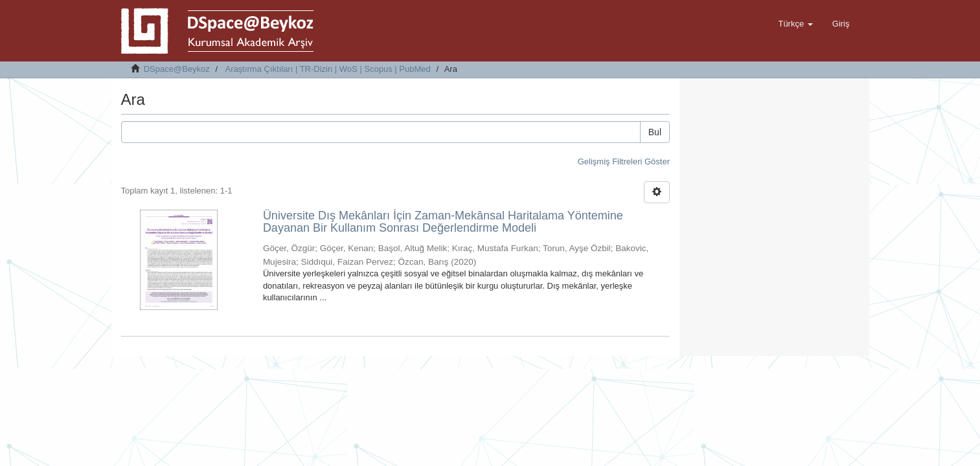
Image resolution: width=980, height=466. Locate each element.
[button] (795, 24)
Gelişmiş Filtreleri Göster (624, 161)
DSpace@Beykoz (177, 69)
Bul (655, 132)
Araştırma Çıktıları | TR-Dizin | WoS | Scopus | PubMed (328, 69)
